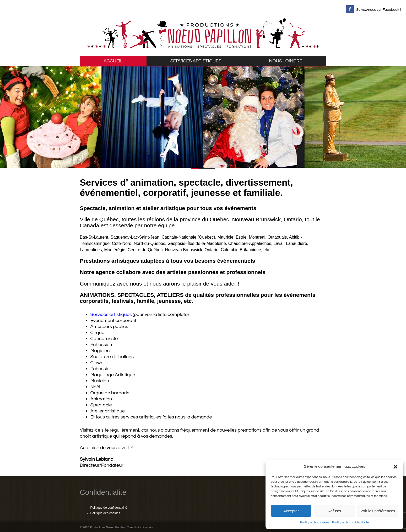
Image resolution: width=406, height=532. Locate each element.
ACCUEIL (113, 61)
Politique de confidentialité (351, 522)
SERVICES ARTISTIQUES (196, 61)
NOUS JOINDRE (286, 61)
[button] (396, 467)
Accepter (291, 511)
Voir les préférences (378, 511)
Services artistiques (111, 315)
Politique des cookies (315, 522)
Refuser (335, 511)
